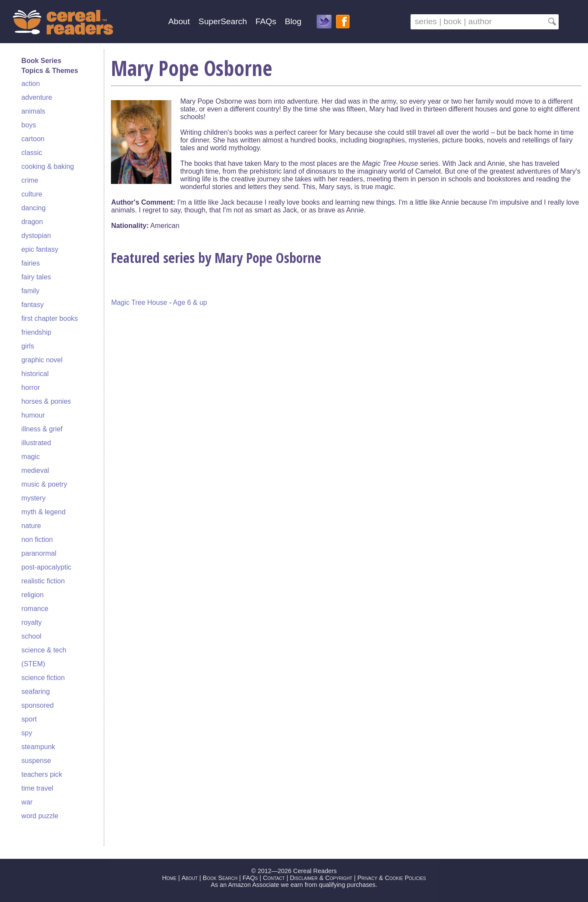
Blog (293, 21)
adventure (37, 97)
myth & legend (44, 512)
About (179, 21)
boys (29, 125)
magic (31, 457)
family (31, 291)
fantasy (33, 305)
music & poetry (44, 484)
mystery (34, 498)
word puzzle (40, 816)
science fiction (43, 678)
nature (31, 526)
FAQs (266, 21)
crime (30, 180)
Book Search (220, 878)
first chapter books (50, 318)
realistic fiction (43, 581)
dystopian (36, 236)
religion (33, 595)
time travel (38, 788)
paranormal (39, 553)
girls (28, 346)
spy (27, 733)
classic (32, 153)
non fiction (37, 540)
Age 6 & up (190, 302)
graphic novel (42, 360)
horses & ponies (46, 401)
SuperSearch (223, 21)
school (32, 636)
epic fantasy (40, 249)
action (31, 84)
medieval (35, 470)
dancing (34, 208)
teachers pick (42, 774)
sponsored (38, 705)
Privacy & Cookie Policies (392, 878)
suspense (36, 761)
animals (33, 111)
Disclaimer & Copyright (321, 878)
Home (169, 878)
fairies (31, 263)
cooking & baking (48, 166)
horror (31, 388)
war (27, 802)
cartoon (33, 139)
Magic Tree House (139, 302)
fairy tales (36, 277)
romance (35, 609)
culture (32, 194)
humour (33, 415)
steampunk (38, 747)
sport (29, 719)
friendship (36, 332)
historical (35, 374)
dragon (32, 222)
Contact (274, 878)
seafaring (36, 692)
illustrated (36, 443)
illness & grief (42, 429)
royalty (32, 622)
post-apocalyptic (47, 567)
